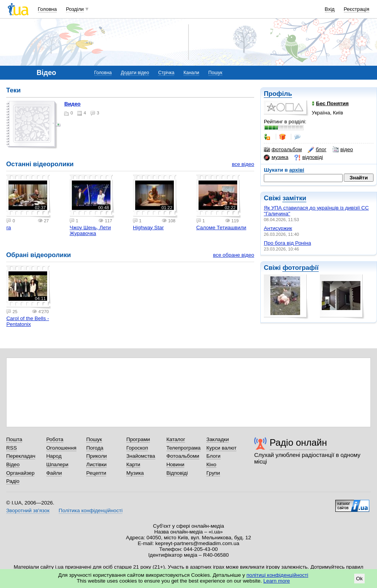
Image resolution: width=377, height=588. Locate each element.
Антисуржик (278, 228)
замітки (294, 198)
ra (8, 228)
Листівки (96, 464)
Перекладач (21, 456)
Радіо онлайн (298, 442)
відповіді (309, 157)
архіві (297, 170)
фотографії (300, 268)
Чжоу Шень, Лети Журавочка (90, 230)
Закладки (217, 439)
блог (317, 150)
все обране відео (234, 255)
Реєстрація (357, 9)
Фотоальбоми (183, 456)
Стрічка (166, 73)
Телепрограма (184, 448)
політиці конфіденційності (277, 575)
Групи (213, 473)
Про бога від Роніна (287, 243)
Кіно (211, 464)
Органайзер (20, 473)
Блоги (213, 456)
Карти (133, 464)
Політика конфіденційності (91, 510)
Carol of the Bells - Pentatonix (28, 321)
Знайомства (141, 456)
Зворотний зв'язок (28, 510)
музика (276, 157)
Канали (191, 73)
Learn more (277, 581)
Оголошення (61, 448)
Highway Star (148, 228)
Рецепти (96, 473)
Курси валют (221, 448)
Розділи (75, 9)
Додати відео (135, 73)
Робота (55, 439)
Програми (138, 439)
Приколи (96, 456)
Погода (95, 448)
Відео (13, 464)
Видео (72, 104)
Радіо (13, 481)
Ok (359, 579)
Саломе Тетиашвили (221, 228)
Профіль (278, 94)
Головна (47, 9)
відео (343, 150)
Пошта (14, 439)
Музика (135, 473)
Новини (176, 464)
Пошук (215, 73)
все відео (243, 164)
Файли (54, 473)
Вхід (330, 9)
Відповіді (177, 473)
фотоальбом (283, 150)
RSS (12, 448)
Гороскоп (137, 448)
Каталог (176, 439)
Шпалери (57, 464)
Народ (54, 456)
